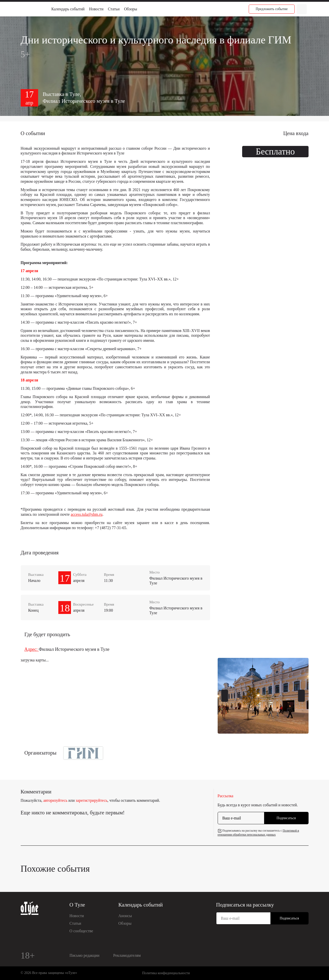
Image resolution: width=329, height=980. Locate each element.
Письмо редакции (84, 955)
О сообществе (81, 931)
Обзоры (131, 9)
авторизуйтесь (55, 800)
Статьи (114, 9)
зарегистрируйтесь (92, 800)
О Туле (77, 905)
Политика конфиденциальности (166, 973)
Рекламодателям (127, 955)
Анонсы (125, 916)
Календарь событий (68, 9)
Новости (96, 9)
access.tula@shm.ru (87, 514)
